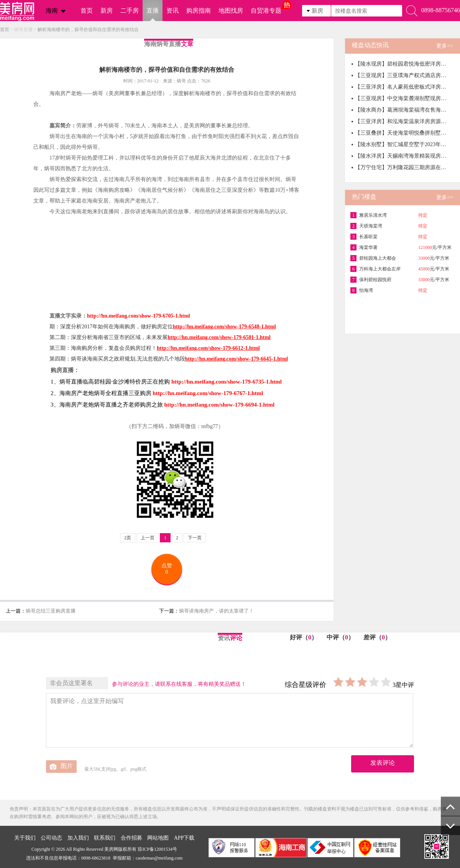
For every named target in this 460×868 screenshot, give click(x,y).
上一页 (148, 538)
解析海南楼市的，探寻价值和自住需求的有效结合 (88, 30)
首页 (87, 11)
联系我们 (105, 838)
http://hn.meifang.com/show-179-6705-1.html (139, 316)
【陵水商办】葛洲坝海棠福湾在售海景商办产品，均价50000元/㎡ (401, 110)
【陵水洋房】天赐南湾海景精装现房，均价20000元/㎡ (401, 156)
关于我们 (25, 838)
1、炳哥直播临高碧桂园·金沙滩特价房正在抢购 (110, 382)
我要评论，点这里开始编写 (230, 720)
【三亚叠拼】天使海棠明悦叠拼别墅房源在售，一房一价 (401, 133)
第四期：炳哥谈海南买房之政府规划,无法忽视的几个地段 (168, 359)
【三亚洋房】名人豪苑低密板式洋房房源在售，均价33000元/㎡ (401, 87)
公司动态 (51, 838)
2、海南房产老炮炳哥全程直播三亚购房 (101, 393)
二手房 (130, 11)
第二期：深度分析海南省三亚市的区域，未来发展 (160, 337)
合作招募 (131, 838)
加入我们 (78, 838)
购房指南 (199, 11)
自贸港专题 (266, 11)
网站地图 (158, 838)
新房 (107, 11)
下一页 (195, 538)
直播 (153, 11)
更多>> (445, 46)
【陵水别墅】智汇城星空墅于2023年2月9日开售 (401, 144)
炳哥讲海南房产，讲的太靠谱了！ (216, 611)
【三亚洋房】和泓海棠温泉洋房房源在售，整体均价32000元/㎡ (401, 121)
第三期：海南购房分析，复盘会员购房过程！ (156, 348)
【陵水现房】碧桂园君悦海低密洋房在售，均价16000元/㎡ (401, 64)
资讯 (172, 11)
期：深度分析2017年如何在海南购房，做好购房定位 (163, 327)
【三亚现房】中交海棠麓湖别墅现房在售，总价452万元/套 (401, 98)
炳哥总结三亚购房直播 (51, 611)
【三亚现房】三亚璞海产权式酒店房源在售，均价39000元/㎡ (401, 75)
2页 (128, 538)
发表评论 (383, 763)
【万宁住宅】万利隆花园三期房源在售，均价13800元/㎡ (401, 167)
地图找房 (231, 11)
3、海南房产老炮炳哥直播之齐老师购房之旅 (107, 405)
